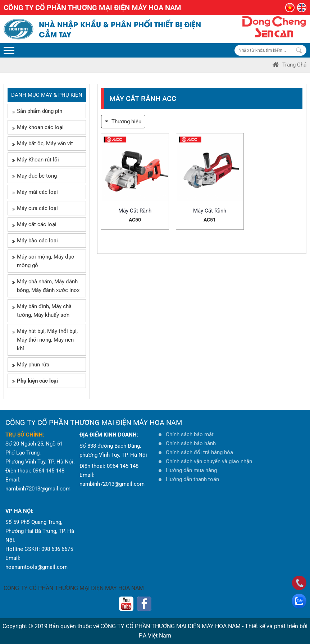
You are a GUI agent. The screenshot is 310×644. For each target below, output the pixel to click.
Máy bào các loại (35, 241)
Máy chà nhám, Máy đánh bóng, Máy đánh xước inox (46, 286)
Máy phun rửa (31, 365)
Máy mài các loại (35, 192)
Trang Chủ (290, 65)
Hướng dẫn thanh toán (192, 479)
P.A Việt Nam (155, 636)
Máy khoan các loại (38, 127)
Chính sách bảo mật (190, 434)
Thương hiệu (123, 122)
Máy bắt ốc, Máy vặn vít (43, 143)
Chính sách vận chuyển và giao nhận (209, 461)
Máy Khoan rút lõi (36, 160)
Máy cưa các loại (35, 208)
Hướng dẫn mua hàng (191, 470)
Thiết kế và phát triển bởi (276, 626)
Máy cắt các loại (34, 224)
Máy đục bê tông (35, 176)
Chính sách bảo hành (191, 443)
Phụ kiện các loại (35, 381)
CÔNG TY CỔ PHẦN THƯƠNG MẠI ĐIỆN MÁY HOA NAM (74, 588)
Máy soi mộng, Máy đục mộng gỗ (43, 261)
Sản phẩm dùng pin (37, 111)
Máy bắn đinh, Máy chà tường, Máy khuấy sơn (42, 311)
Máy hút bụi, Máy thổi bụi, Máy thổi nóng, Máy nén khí (45, 340)
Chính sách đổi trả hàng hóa (199, 452)
